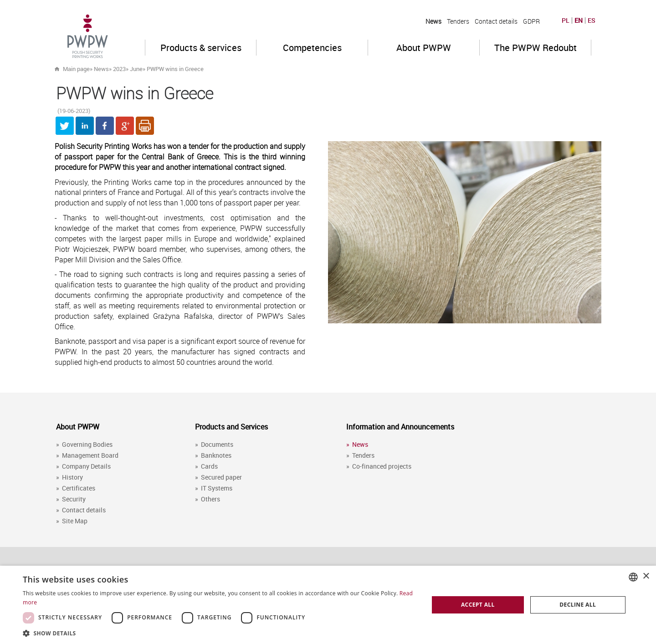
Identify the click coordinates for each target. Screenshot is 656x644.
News (433, 21)
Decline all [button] (578, 605)
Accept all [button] (478, 605)
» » (165, 69)
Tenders (458, 21)
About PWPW (424, 48)
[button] (220, 633)
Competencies (312, 48)
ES (592, 20)
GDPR (531, 21)
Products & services (201, 48)
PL (566, 20)
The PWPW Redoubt (536, 48)
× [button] (646, 576)
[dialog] (328, 605)
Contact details (496, 21)
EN (579, 20)
